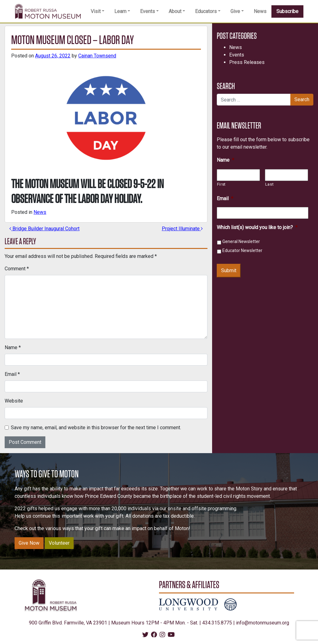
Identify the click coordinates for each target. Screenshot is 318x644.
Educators (206, 11)
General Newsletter (241, 241)
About (175, 11)
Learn (120, 11)
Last (270, 184)
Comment (17, 269)
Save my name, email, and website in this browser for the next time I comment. (96, 428)
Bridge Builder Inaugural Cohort (44, 229)
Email (12, 374)
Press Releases (247, 62)
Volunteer (59, 543)
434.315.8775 (217, 623)
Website (14, 401)
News (260, 11)
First (221, 184)
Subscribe (287, 11)
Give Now (29, 543)
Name (13, 347)
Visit (96, 11)
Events (148, 11)
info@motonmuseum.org (263, 623)
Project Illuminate (182, 229)
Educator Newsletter (242, 250)
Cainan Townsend (97, 56)
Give (235, 11)
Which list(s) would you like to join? (257, 227)
